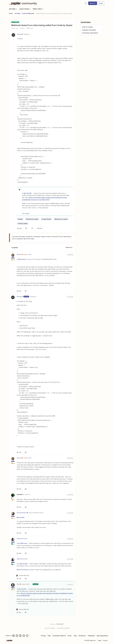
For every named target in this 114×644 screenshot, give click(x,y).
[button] (93, 3)
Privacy (105, 640)
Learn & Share (25, 9)
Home (11, 13)
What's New (38, 9)
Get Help (13, 9)
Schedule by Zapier (32, 219)
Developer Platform (59, 636)
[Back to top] (111, 626)
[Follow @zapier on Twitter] (24, 636)
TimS (18, 584)
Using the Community (89, 30)
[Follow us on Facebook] (13, 636)
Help (49, 636)
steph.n (19, 539)
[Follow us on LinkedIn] (17, 636)
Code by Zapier (23, 223)
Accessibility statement (63, 628)
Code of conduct (87, 27)
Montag (19, 34)
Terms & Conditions (50, 628)
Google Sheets (46, 219)
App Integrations (102, 636)
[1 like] (22, 575)
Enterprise (82, 636)
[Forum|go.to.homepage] (23, 3)
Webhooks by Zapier (61, 219)
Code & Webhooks (28, 13)
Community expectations (90, 33)
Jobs (75, 636)
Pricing (43, 636)
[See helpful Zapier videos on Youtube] (27, 636)
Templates (91, 636)
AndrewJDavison (22, 513)
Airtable (20, 219)
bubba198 (19, 494)
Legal (100, 640)
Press (70, 636)
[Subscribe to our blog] (20, 636)
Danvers (19, 254)
